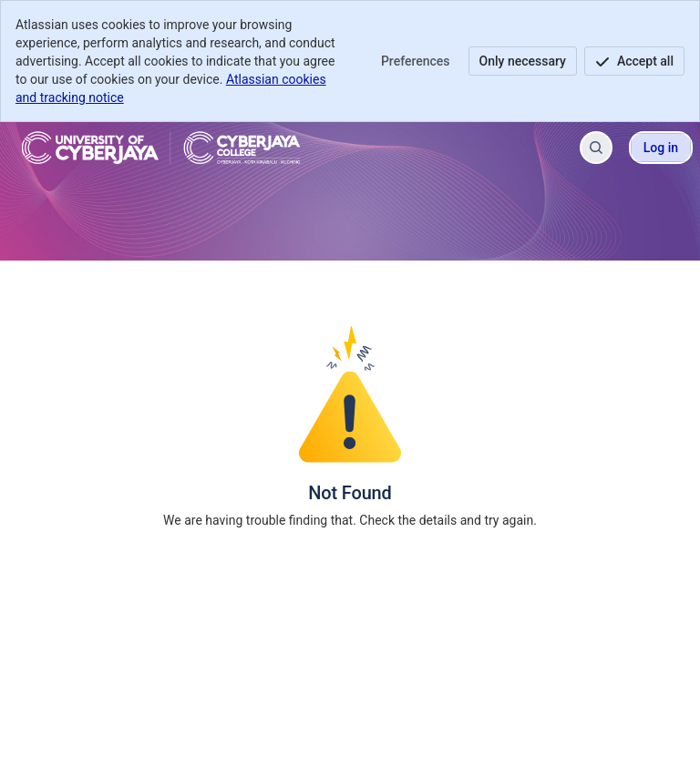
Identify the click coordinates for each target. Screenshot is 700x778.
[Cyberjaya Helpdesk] (161, 148)
